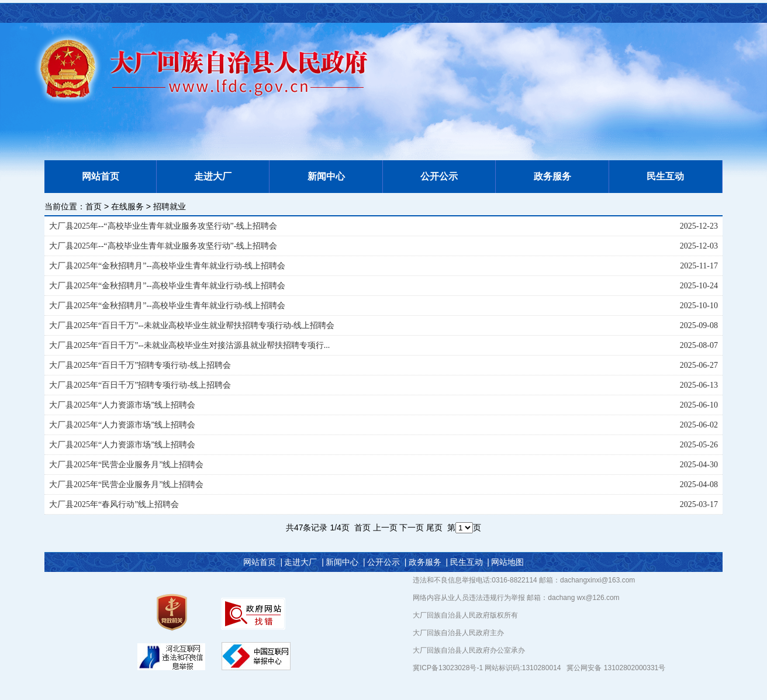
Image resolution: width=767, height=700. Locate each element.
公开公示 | (387, 562)
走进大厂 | (304, 562)
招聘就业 (170, 206)
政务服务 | (428, 562)
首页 (94, 206)
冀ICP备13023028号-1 (449, 668)
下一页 (412, 527)
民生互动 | (470, 562)
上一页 (385, 527)
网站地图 (507, 562)
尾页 (434, 527)
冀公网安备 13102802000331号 (616, 668)
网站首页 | (263, 562)
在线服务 (127, 206)
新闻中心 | (345, 562)
